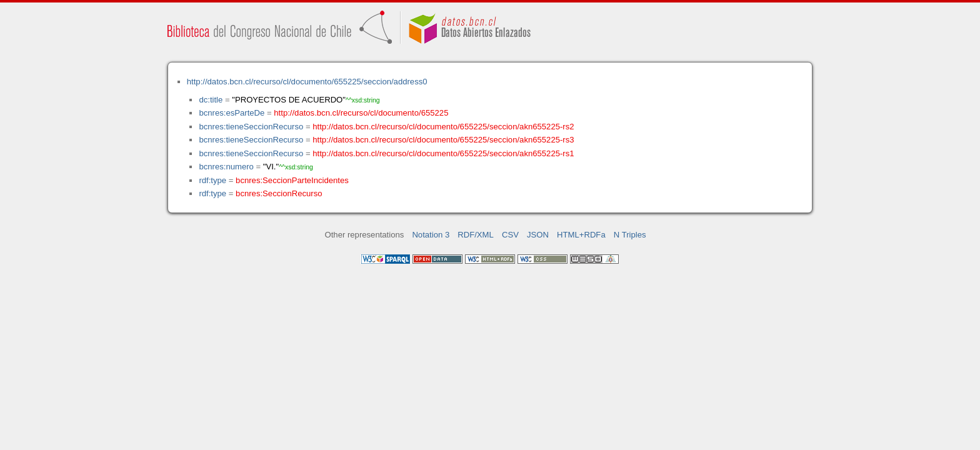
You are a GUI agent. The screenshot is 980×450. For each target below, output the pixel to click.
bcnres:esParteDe (232, 113)
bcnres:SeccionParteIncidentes (292, 180)
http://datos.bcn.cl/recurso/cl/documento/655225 (361, 113)
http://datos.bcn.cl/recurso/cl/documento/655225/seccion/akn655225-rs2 (443, 127)
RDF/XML (476, 235)
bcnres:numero (226, 167)
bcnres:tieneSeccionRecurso (251, 127)
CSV (510, 235)
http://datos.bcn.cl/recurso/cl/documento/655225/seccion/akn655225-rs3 (443, 140)
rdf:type (212, 180)
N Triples (630, 235)
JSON (538, 235)
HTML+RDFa (581, 235)
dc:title (211, 100)
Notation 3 (431, 235)
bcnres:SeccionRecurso (279, 193)
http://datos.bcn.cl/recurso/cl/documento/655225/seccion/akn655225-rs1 (443, 153)
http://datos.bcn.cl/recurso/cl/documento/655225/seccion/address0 (307, 82)
